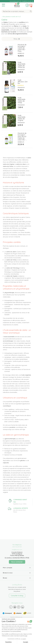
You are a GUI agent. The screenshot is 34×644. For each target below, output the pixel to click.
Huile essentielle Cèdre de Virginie (21, 118)
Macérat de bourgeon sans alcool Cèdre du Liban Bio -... (22, 136)
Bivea (17, 5)
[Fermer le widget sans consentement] (9, 619)
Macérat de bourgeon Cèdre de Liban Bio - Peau (22, 48)
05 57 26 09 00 (17, 547)
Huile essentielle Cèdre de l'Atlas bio (21, 65)
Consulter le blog (17, 596)
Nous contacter (17, 562)
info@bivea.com (17, 550)
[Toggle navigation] (3, 5)
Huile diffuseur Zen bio (23, 82)
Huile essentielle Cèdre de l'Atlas (21, 100)
